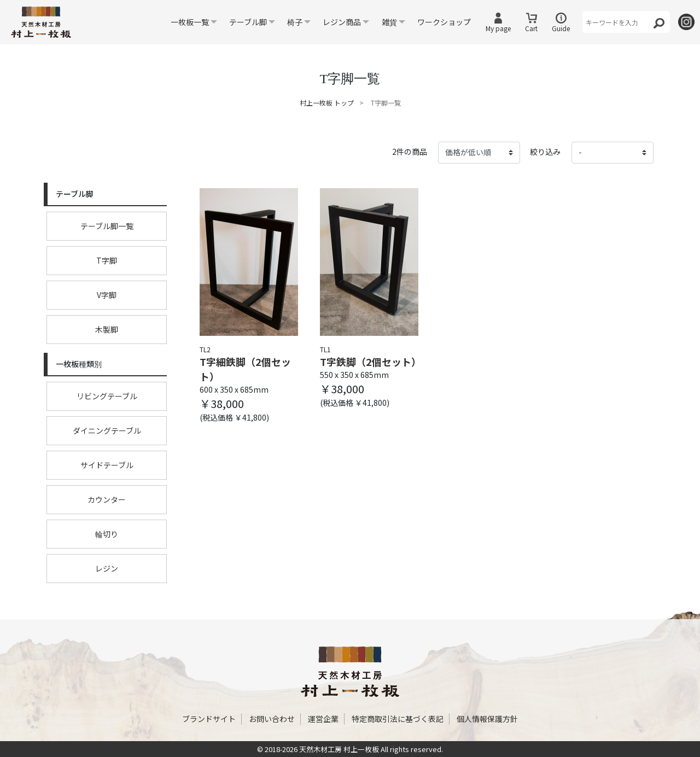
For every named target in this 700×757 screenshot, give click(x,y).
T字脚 (107, 260)
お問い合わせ (272, 719)
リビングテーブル (107, 396)
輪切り (107, 534)
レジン (107, 568)
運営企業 (323, 719)
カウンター (107, 499)
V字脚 (107, 295)
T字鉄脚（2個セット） (369, 362)
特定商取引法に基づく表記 (398, 719)
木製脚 (107, 329)
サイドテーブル (107, 465)
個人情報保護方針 (487, 719)
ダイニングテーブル (107, 430)
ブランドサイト (209, 719)
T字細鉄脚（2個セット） (245, 369)
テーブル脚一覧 (107, 226)
